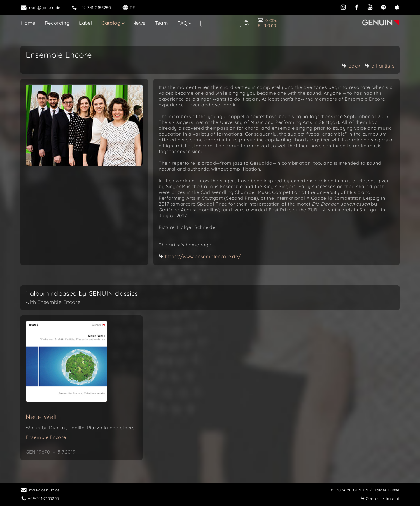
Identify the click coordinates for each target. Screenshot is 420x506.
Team (162, 23)
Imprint (380, 498)
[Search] (221, 23)
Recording (57, 23)
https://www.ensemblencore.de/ (203, 256)
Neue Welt (41, 417)
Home (28, 23)
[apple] (397, 7)
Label (86, 23)
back (351, 66)
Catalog (111, 23)
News (139, 23)
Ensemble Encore (46, 437)
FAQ (182, 23)
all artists (380, 66)
